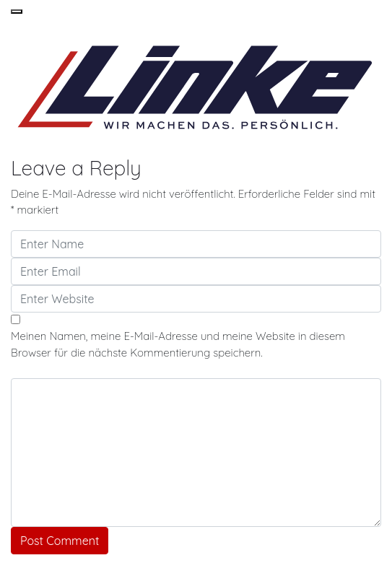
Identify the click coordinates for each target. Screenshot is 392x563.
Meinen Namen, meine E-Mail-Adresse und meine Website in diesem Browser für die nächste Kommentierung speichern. (178, 344)
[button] (17, 12)
